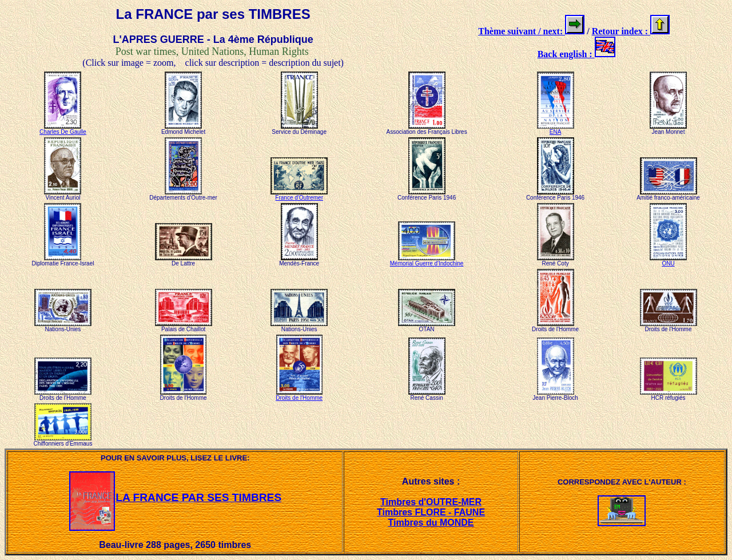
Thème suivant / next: (522, 31)
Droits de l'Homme (299, 395)
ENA (556, 129)
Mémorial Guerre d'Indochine (427, 261)
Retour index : (621, 31)
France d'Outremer (299, 195)
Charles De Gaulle (63, 129)
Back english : (566, 54)
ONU (668, 261)
